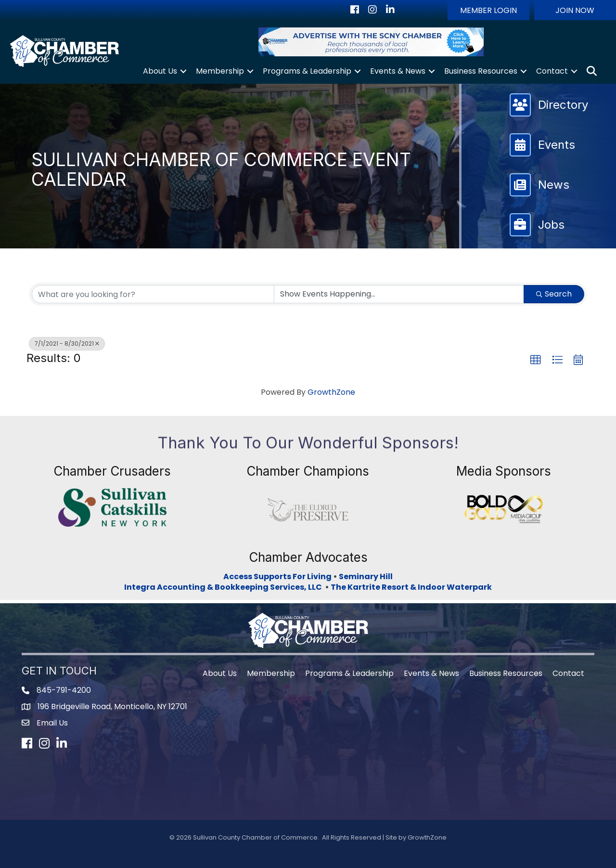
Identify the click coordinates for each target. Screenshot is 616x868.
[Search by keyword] (153, 294)
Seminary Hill (366, 577)
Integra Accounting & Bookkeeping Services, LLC (225, 587)
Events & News (398, 71)
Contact (552, 71)
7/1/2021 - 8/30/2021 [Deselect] (67, 343)
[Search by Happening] (399, 294)
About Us (160, 71)
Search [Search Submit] (554, 294)
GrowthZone (331, 392)
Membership (220, 71)
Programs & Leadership (307, 71)
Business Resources (481, 71)
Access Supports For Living (277, 577)
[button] (488, 10)
